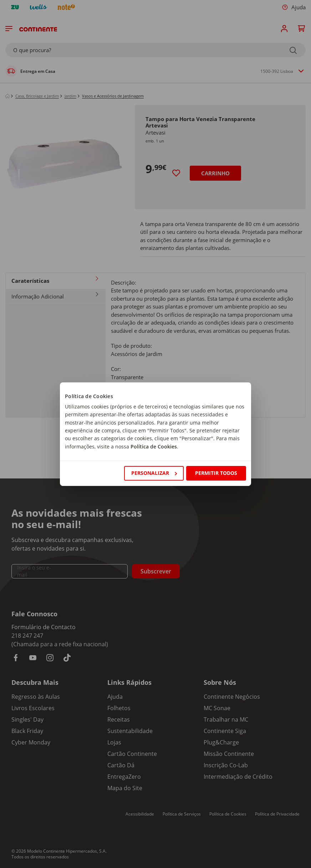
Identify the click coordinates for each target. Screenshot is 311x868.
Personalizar (154, 473)
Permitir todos (216, 473)
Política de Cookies (154, 446)
